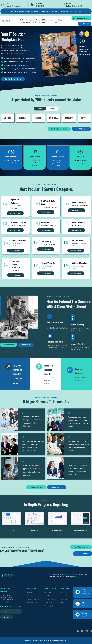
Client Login (64, 599)
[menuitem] (26, 20)
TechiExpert (78, 11)
